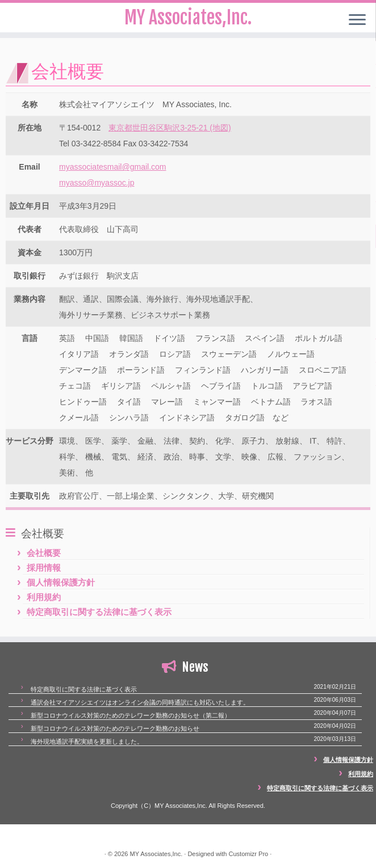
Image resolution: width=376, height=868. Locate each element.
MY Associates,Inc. (156, 854)
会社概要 (44, 553)
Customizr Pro (249, 854)
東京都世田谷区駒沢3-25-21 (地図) (170, 128)
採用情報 (44, 568)
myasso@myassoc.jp (97, 183)
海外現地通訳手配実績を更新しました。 (87, 741)
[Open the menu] (357, 20)
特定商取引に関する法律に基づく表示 (99, 612)
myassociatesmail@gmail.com (112, 167)
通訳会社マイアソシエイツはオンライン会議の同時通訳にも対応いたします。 (140, 702)
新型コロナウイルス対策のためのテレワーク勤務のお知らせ (115, 728)
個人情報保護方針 (61, 582)
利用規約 (44, 597)
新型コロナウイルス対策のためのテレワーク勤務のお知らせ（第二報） (131, 715)
